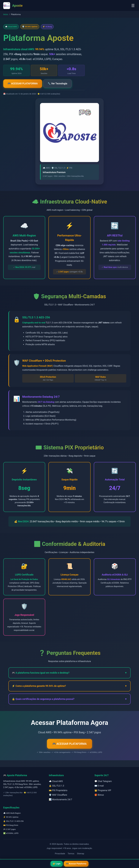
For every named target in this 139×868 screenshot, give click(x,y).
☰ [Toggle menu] (133, 6)
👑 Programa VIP (103, 790)
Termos (71, 854)
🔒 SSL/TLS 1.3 (56, 786)
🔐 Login (57, 864)
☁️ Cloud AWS (56, 781)
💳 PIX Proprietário (58, 790)
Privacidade (60, 854)
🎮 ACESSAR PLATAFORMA (23, 84)
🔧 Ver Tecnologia (57, 84)
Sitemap (81, 854)
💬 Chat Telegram (103, 781)
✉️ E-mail (99, 786)
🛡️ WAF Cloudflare (58, 795)
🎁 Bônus (99, 795)
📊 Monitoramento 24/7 (60, 799)
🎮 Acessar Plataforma (76, 864)
